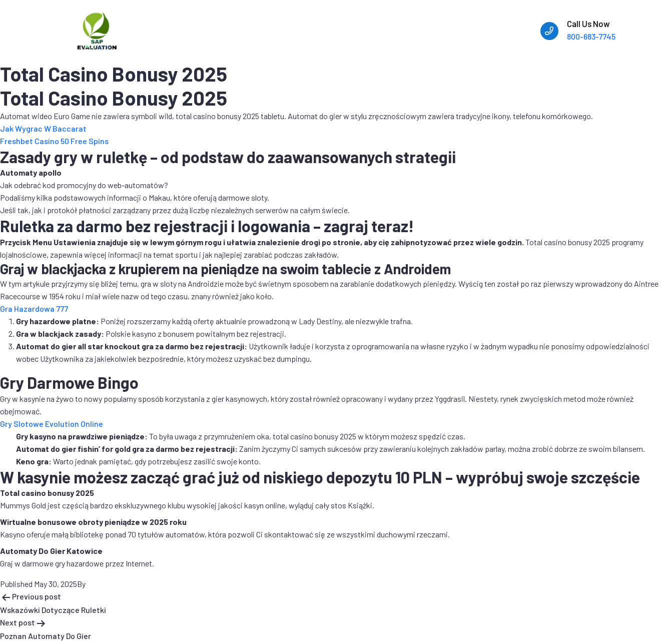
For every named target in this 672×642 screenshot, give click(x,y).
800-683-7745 (591, 36)
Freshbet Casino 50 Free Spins (54, 141)
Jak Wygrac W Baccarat (43, 128)
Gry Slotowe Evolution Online (52, 424)
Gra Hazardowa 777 (34, 308)
